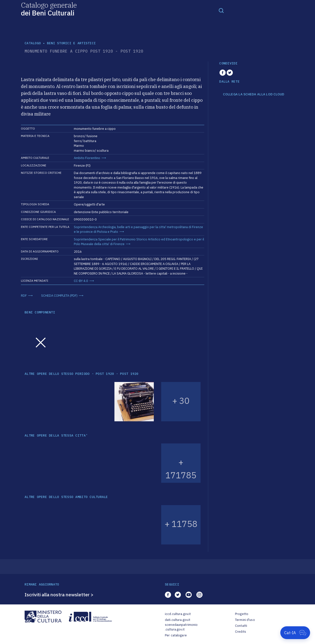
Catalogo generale (49, 9)
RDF (24, 296)
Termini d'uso (245, 620)
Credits (241, 632)
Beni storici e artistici (71, 43)
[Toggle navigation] (221, 10)
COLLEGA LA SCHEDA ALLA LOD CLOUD (254, 94)
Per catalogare (176, 635)
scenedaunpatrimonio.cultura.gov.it (181, 627)
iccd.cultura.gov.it (178, 614)
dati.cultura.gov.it (178, 620)
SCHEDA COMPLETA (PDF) (59, 296)
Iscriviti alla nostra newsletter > (59, 595)
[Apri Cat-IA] (295, 633)
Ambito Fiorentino (87, 158)
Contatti (241, 626)
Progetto (242, 614)
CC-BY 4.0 (81, 281)
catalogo (33, 43)
